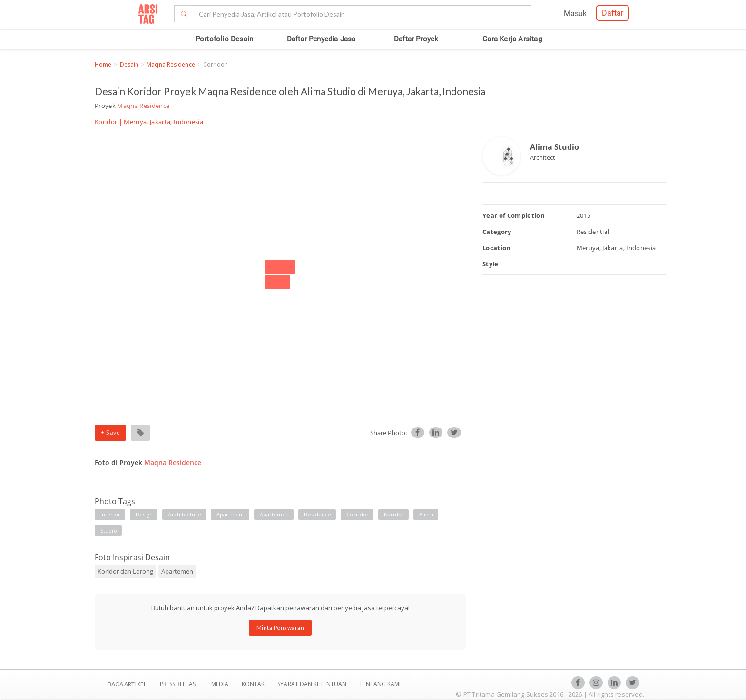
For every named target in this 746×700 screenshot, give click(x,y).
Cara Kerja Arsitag (512, 39)
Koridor (106, 122)
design (144, 514)
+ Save (110, 433)
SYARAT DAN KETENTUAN (313, 684)
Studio (109, 530)
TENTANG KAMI (380, 684)
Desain (129, 64)
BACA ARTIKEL (127, 684)
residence (318, 514)
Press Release (179, 684)
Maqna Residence (171, 64)
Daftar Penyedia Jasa (321, 39)
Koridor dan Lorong (125, 571)
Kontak (254, 684)
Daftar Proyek (416, 39)
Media (221, 684)
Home (103, 64)
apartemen (275, 514)
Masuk (575, 14)
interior (110, 514)
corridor (358, 514)
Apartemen (177, 571)
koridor (394, 514)
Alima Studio (555, 147)
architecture (184, 514)
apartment (231, 514)
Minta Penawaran (280, 627)
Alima (427, 514)
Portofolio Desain (224, 39)
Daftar (613, 13)
